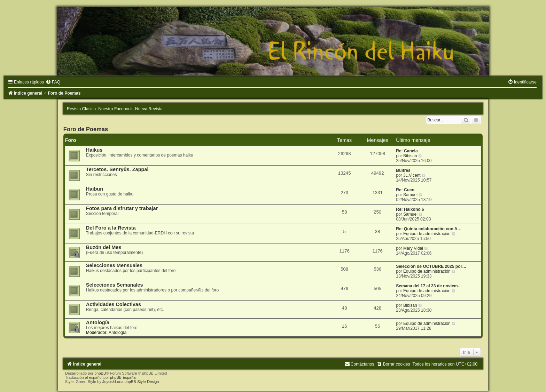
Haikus (94, 150)
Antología (98, 322)
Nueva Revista (149, 109)
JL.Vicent (412, 175)
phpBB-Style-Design (142, 382)
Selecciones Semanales (115, 285)
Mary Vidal (413, 248)
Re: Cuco (405, 190)
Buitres (403, 170)
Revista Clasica (81, 109)
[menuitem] (53, 82)
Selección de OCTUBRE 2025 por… (431, 266)
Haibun (95, 189)
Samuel (410, 195)
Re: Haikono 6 (410, 209)
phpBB (100, 373)
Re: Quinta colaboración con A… (429, 229)
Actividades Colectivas (114, 304)
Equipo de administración (427, 234)
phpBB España (123, 377)
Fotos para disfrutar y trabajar (122, 208)
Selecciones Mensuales (114, 265)
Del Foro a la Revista (111, 228)
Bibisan (410, 156)
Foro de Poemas (86, 129)
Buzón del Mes (104, 247)
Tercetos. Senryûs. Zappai (117, 169)
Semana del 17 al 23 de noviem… (429, 286)
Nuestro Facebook (115, 109)
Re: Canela (407, 151)
